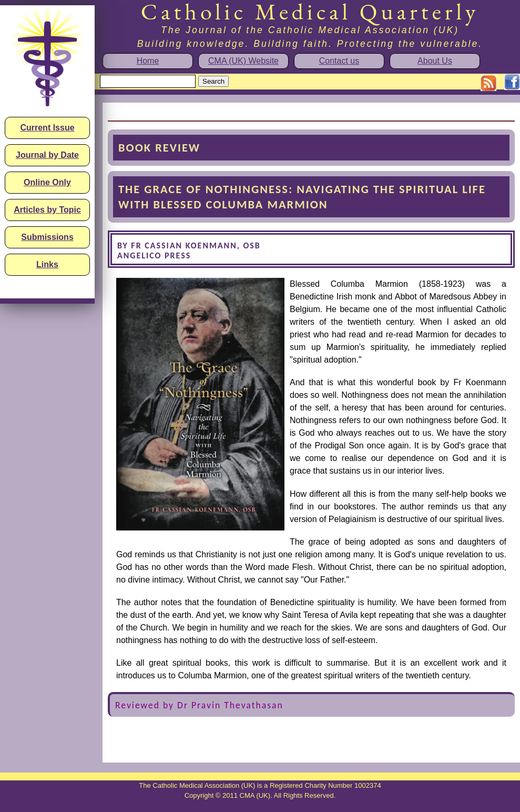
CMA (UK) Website (243, 61)
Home (148, 61)
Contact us (339, 61)
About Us (435, 61)
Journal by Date (47, 155)
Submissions (47, 237)
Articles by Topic (47, 210)
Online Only (47, 182)
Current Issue (47, 128)
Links (47, 264)
